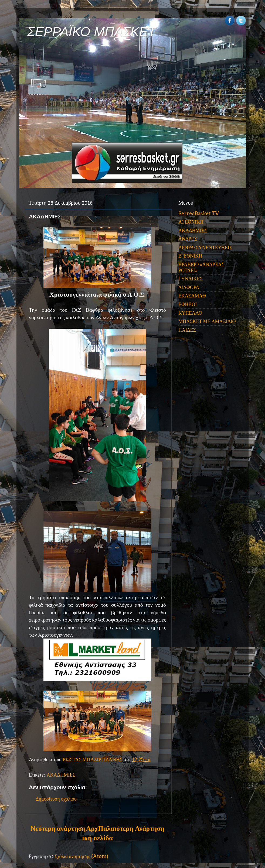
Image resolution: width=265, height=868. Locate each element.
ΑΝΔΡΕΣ (188, 239)
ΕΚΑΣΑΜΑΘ (192, 296)
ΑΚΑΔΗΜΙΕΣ (61, 775)
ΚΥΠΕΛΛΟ (190, 313)
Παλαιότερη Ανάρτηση (131, 828)
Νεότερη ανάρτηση (58, 828)
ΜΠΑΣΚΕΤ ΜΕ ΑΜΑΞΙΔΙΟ (207, 321)
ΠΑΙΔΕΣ (187, 330)
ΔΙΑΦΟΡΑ (189, 287)
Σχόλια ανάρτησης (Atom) (81, 856)
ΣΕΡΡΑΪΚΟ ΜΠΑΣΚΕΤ (91, 32)
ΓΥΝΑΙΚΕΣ (191, 279)
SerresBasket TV (199, 213)
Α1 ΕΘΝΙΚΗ (191, 222)
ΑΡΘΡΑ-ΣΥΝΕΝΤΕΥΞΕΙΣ (205, 247)
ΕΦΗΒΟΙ (188, 304)
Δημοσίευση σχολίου (56, 799)
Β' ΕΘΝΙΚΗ (190, 256)
